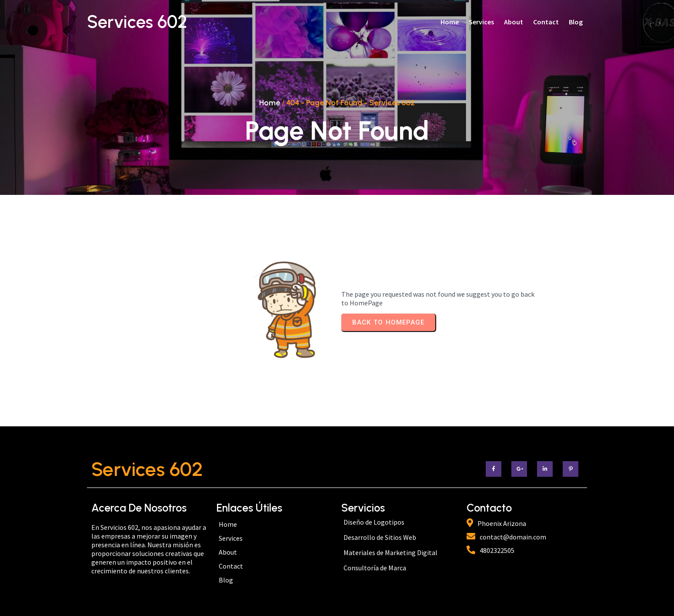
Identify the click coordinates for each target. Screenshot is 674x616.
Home (270, 103)
